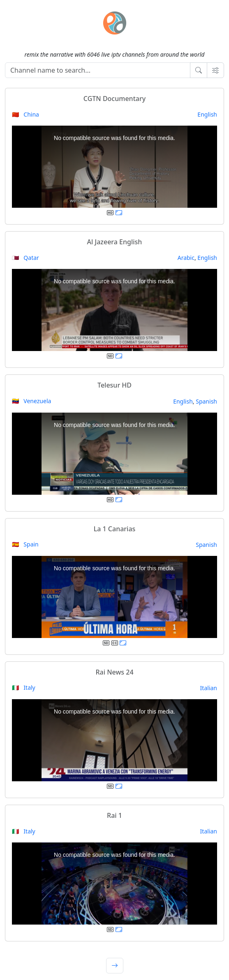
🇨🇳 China (25, 114)
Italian (209, 688)
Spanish (206, 401)
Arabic (186, 258)
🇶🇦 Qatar (25, 258)
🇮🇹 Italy (24, 687)
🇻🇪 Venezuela (31, 401)
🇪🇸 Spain (25, 544)
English (207, 114)
